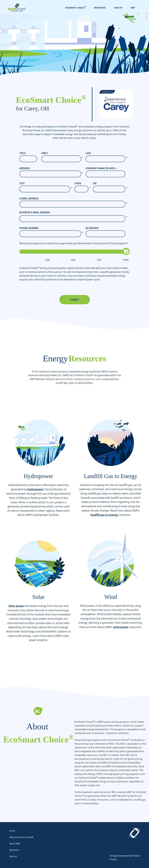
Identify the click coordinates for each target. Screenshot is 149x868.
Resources (100, 8)
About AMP (15, 844)
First (62, 153)
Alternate (92, 228)
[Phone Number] (50, 234)
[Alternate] (105, 234)
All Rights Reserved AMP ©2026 (125, 856)
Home (12, 831)
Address (51, 168)
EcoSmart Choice (75, 8)
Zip (110, 183)
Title (22, 153)
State (82, 183)
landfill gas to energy (104, 515)
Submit (74, 300)
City (46, 183)
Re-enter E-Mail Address (35, 212)
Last (106, 153)
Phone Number (51, 228)
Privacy (113, 859)
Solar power (16, 606)
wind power (121, 627)
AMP (133, 8)
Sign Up (118, 8)
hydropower (36, 489)
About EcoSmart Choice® (21, 837)
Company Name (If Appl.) (101, 168)
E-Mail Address (73, 199)
